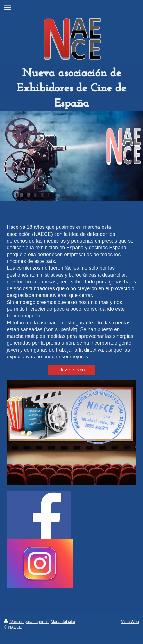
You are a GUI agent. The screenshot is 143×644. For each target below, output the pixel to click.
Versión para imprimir (26, 622)
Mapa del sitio (63, 622)
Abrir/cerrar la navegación (71, 7)
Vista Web (130, 622)
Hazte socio (71, 370)
